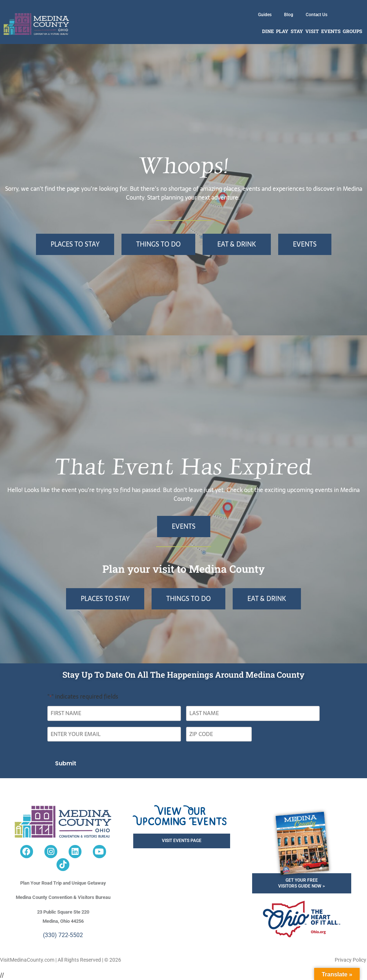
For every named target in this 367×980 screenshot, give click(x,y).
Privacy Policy (350, 960)
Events (331, 31)
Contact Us (317, 15)
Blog (289, 15)
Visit (312, 31)
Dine (268, 31)
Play (282, 31)
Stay (297, 31)
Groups (353, 31)
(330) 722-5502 (63, 935)
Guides (265, 15)
